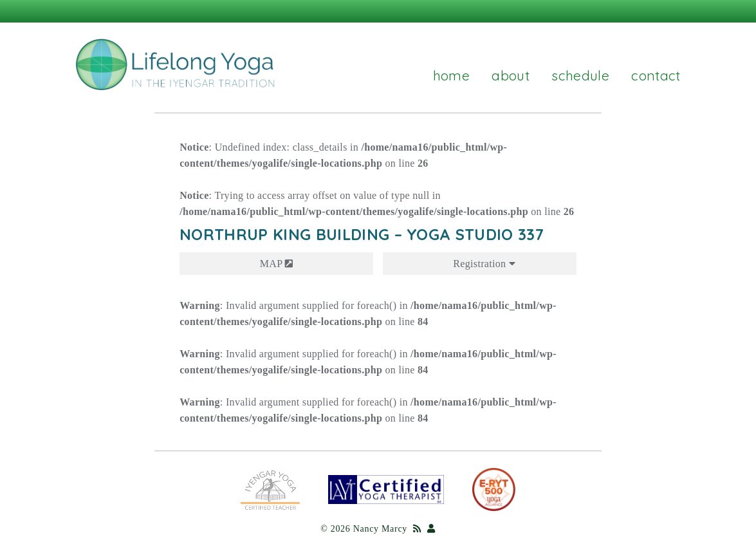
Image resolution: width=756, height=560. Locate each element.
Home (451, 75)
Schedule (580, 75)
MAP (277, 264)
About (511, 75)
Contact (656, 75)
